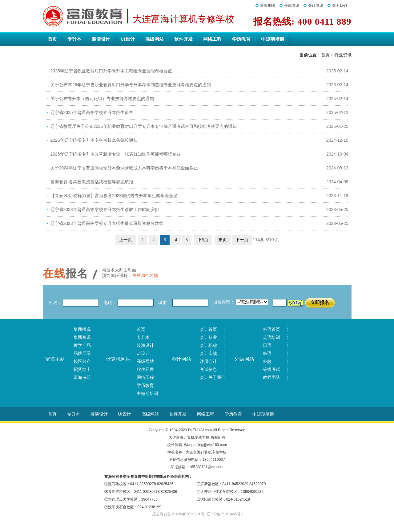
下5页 (203, 240)
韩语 (267, 353)
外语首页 (271, 329)
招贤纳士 (82, 369)
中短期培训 (273, 39)
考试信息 (208, 369)
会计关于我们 (213, 377)
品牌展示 (82, 353)
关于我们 (340, 6)
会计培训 (316, 6)
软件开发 (183, 39)
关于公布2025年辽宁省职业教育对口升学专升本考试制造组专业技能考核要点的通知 (131, 85)
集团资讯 (82, 337)
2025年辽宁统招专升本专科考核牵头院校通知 (94, 140)
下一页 (242, 240)
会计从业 (208, 337)
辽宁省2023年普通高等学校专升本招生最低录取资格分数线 (107, 223)
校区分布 (82, 361)
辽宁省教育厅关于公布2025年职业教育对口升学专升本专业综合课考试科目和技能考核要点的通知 (144, 126)
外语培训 (291, 6)
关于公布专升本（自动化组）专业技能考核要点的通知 (102, 99)
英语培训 (271, 337)
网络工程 (212, 39)
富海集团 (267, 6)
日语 (267, 345)
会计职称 (208, 345)
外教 (267, 361)
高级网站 (155, 39)
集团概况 (82, 329)
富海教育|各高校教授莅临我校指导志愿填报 (92, 182)
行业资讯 (343, 55)
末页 (223, 240)
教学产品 (82, 345)
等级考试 (271, 369)
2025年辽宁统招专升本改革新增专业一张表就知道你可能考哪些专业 (116, 154)
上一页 (126, 240)
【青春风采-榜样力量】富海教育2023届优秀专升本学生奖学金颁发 (114, 196)
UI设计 (128, 39)
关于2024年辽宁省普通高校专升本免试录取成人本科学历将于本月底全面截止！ (126, 168)
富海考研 (82, 377)
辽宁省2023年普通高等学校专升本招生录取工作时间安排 (105, 209)
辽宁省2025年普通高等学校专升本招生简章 (92, 112)
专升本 (74, 39)
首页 (52, 39)
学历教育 (241, 39)
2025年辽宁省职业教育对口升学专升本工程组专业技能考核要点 (111, 71)
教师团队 (271, 377)
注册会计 (208, 361)
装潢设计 (101, 39)
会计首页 (208, 329)
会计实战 (208, 353)
